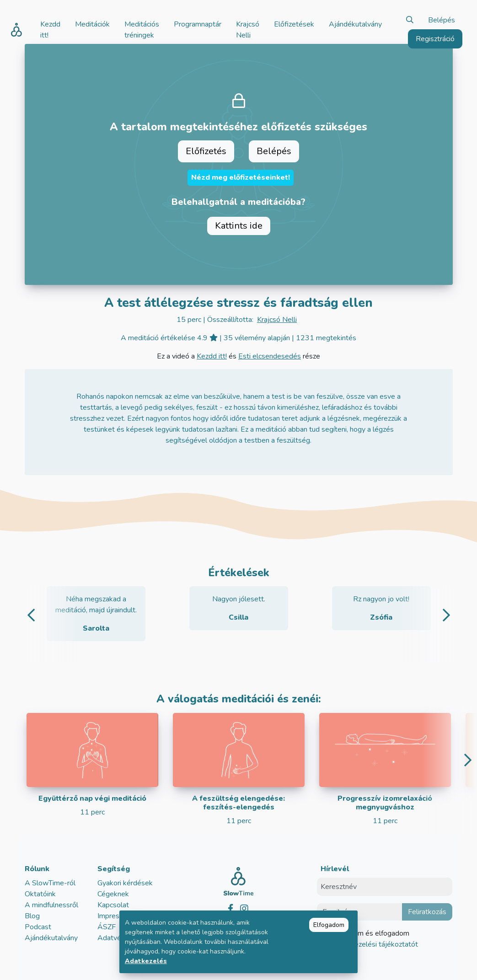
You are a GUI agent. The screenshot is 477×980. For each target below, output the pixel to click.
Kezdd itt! (212, 356)
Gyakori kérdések (125, 883)
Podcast (38, 927)
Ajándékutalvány (51, 938)
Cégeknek (113, 894)
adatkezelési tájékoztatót (376, 944)
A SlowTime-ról (50, 883)
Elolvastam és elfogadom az (373, 939)
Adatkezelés (146, 961)
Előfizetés (206, 151)
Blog (32, 916)
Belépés (442, 20)
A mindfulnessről (51, 905)
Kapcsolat (113, 905)
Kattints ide (239, 226)
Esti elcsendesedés (270, 356)
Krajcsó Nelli (277, 320)
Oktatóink (40, 894)
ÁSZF (107, 927)
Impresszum (117, 916)
